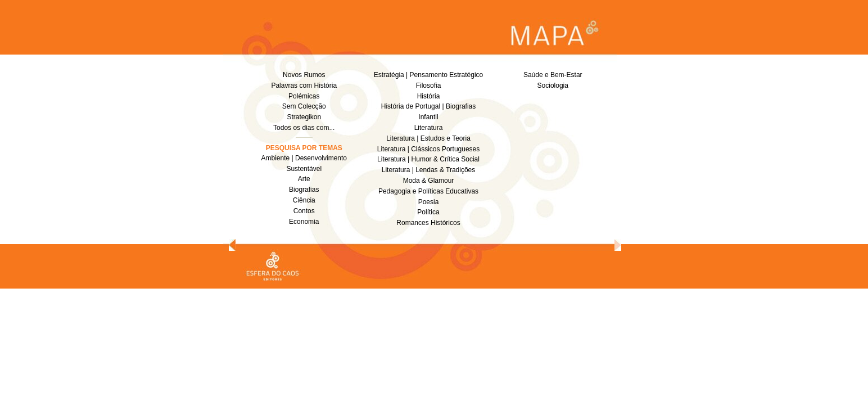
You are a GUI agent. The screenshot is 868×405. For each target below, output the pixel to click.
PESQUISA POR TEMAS (304, 148)
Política (428, 212)
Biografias (304, 190)
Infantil (428, 117)
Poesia (429, 202)
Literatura (429, 128)
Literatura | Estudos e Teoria (428, 138)
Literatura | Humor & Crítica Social (428, 159)
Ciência (304, 200)
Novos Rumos (304, 75)
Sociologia (553, 85)
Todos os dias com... (304, 128)
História (429, 96)
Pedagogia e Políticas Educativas (428, 191)
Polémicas (304, 96)
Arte (304, 179)
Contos (304, 211)
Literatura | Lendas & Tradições (429, 170)
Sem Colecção (304, 106)
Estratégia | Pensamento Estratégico (429, 75)
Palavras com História (304, 85)
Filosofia (429, 85)
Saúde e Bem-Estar (553, 75)
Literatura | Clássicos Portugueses (429, 149)
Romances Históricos (428, 223)
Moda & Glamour (429, 181)
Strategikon (304, 117)
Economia (304, 222)
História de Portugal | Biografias (429, 106)
